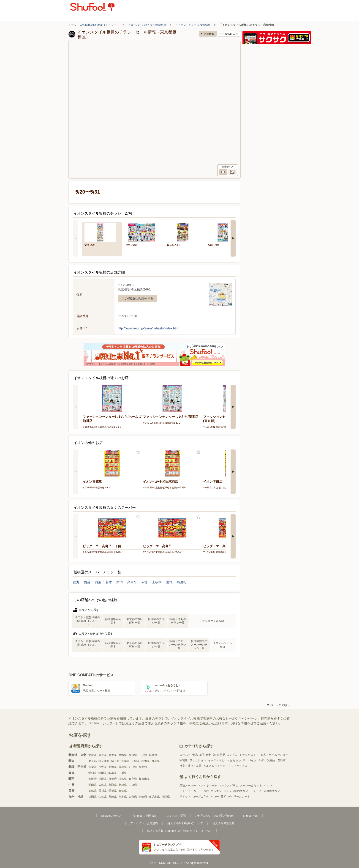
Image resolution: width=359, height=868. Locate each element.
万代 (206, 791)
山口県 (133, 785)
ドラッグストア (249, 755)
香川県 (103, 791)
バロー (215, 797)
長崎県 (113, 797)
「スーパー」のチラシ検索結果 (147, 25)
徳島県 (92, 791)
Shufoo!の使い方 (111, 816)
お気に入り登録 (138, 452)
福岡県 (92, 797)
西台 (87, 582)
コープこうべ (201, 797)
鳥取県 (113, 785)
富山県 (123, 767)
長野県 (103, 767)
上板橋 (157, 582)
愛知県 (92, 773)
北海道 (92, 755)
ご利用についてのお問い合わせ (214, 816)
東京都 (92, 761)
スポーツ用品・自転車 (272, 760)
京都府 (113, 779)
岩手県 (113, 755)
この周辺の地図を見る (137, 298)
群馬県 (156, 761)
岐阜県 (113, 773)
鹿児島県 (154, 797)
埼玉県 (115, 761)
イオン (268, 786)
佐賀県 (103, 797)
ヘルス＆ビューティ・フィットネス (225, 766)
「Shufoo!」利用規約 (144, 816)
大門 (120, 582)
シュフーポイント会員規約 (141, 823)
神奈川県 (104, 761)
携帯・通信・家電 (190, 766)
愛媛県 (113, 791)
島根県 (123, 785)
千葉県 (125, 761)
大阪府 (92, 779)
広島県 (103, 785)
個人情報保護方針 (223, 823)
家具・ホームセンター (274, 755)
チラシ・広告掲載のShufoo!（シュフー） (94, 25)
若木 (109, 582)
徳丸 (76, 582)
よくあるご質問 (176, 816)
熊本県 (123, 797)
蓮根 (169, 582)
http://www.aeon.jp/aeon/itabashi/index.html (148, 328)
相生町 (182, 582)
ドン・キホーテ (207, 786)
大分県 (133, 797)
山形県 (143, 755)
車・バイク (250, 760)
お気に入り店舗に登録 (229, 34)
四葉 (98, 582)
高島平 (132, 582)
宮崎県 (143, 797)
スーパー (185, 755)
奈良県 (133, 779)
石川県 (133, 767)
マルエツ (216, 791)
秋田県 (133, 755)
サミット (185, 797)
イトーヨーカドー (190, 791)
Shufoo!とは (250, 816)
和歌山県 (144, 779)
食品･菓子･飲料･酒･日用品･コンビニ (215, 755)
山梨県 (92, 767)
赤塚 (144, 582)
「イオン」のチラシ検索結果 (193, 25)
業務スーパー (188, 786)
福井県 (143, 767)
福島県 (153, 755)
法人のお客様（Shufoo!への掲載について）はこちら (179, 831)
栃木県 (146, 761)
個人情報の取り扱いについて (185, 823)
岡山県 (92, 785)
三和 (223, 797)
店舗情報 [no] (208, 34)
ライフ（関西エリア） (237, 791)
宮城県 (123, 755)
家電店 (184, 760)
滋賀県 (123, 779)
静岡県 (103, 773)
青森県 (103, 755)
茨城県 (136, 761)
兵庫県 (103, 779)
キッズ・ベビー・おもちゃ (224, 760)
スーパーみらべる (251, 786)
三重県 (123, 773)
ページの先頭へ (278, 705)
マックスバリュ (228, 786)
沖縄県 (166, 797)
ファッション (198, 760)
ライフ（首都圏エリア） (268, 791)
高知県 (123, 791)
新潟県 (113, 767)
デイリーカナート (239, 797)
